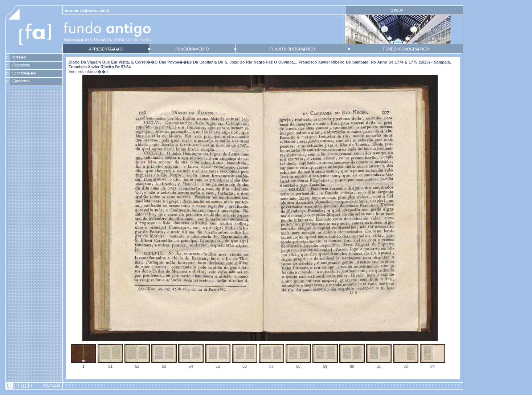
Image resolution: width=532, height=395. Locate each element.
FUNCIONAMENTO (192, 49)
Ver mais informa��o (88, 72)
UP (398, 11)
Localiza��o (24, 73)
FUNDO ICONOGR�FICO (406, 49)
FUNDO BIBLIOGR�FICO (292, 49)
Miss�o (19, 57)
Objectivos (21, 65)
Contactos (21, 81)
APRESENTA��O (106, 49)
